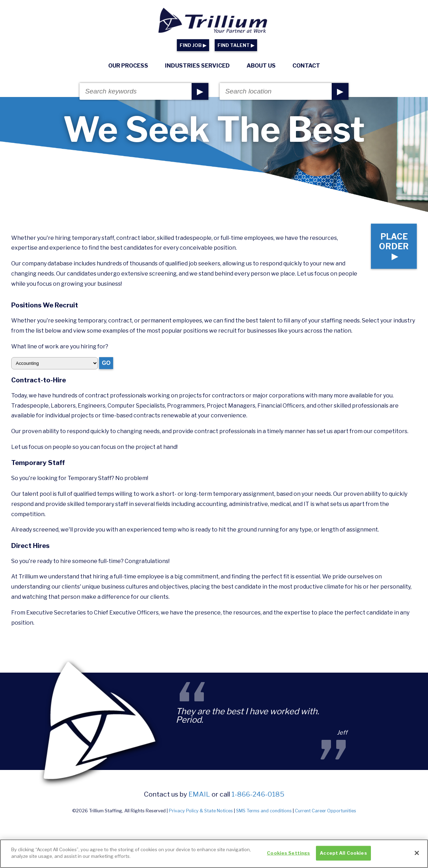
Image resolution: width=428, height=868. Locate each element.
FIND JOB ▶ (193, 45)
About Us (261, 66)
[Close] (417, 853)
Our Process (128, 66)
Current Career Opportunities (326, 811)
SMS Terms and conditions (264, 811)
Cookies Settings (288, 853)
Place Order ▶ (393, 245)
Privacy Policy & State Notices (201, 811)
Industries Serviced (197, 66)
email (199, 794)
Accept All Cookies (343, 853)
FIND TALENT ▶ (236, 45)
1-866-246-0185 (258, 794)
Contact (306, 66)
